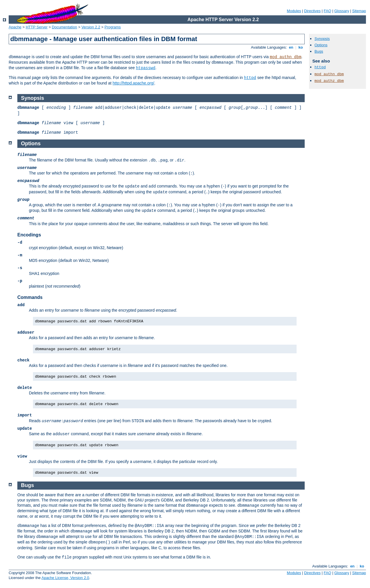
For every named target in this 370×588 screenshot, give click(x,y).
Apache (15, 27)
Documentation (64, 27)
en (291, 47)
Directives (312, 11)
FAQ (328, 11)
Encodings (29, 235)
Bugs (319, 51)
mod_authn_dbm (285, 57)
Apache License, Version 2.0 (65, 578)
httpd (250, 78)
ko (301, 47)
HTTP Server (37, 27)
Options (321, 45)
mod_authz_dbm (329, 81)
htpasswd (146, 68)
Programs (113, 27)
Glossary (342, 11)
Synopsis (322, 39)
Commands (30, 297)
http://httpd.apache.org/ (134, 83)
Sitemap (359, 11)
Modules (294, 11)
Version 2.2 (91, 27)
